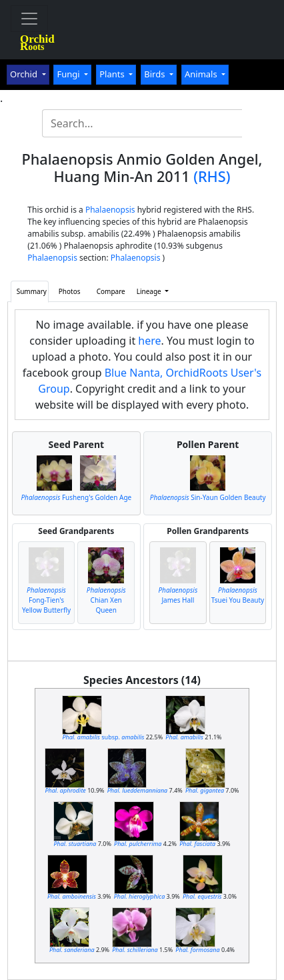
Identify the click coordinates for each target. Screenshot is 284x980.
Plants (113, 74)
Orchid (25, 74)
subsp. (103, 737)
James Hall (178, 595)
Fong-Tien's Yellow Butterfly (46, 600)
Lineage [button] (150, 291)
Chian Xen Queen (106, 600)
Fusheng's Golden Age (76, 497)
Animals (202, 74)
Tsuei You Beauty (238, 595)
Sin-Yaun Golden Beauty (208, 497)
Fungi (69, 74)
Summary (32, 291)
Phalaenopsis (110, 210)
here (149, 341)
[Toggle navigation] (29, 19)
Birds (156, 74)
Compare (111, 291)
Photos (70, 291)
